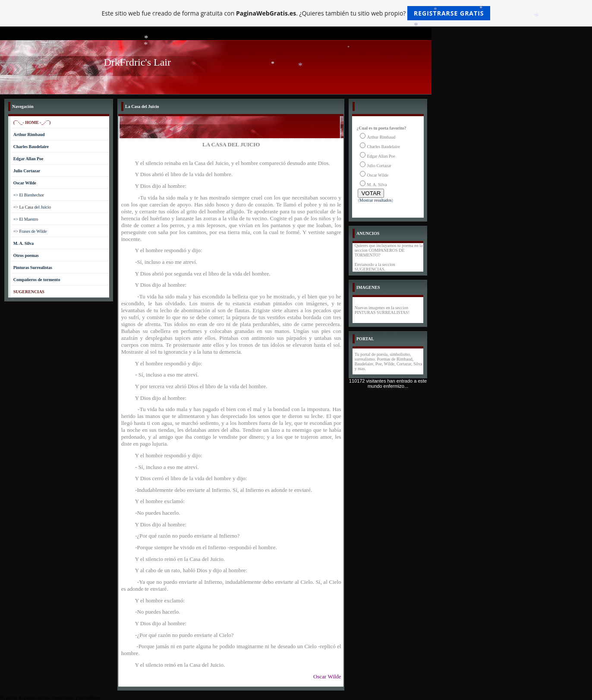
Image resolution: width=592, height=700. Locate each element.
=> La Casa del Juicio (32, 207)
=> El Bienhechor (29, 195)
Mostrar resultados (376, 200)
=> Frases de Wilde (30, 231)
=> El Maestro (26, 219)
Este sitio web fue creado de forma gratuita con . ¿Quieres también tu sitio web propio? (296, 13)
